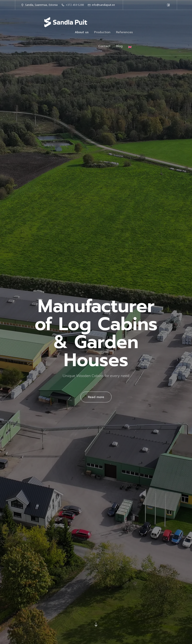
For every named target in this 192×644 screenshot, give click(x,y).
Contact (104, 47)
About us (82, 33)
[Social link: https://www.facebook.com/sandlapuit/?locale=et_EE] (168, 5)
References (124, 33)
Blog (119, 47)
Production (102, 33)
